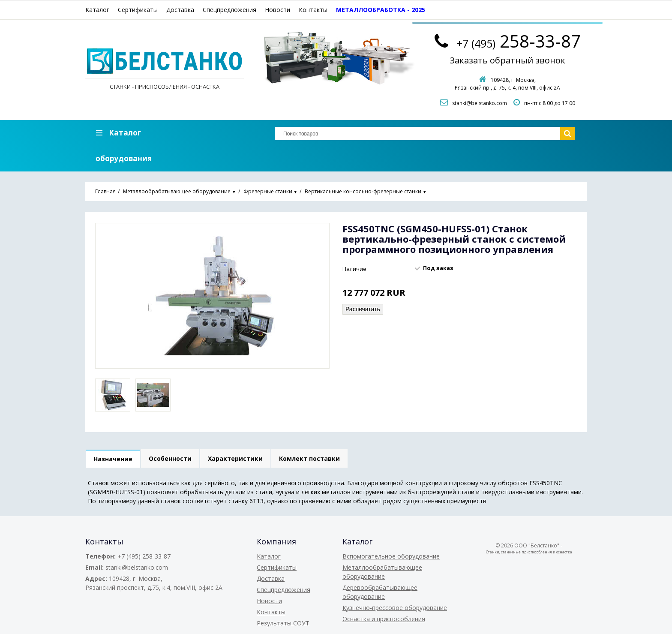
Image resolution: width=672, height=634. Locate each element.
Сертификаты (138, 10)
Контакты (313, 10)
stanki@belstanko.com (480, 103)
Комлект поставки (309, 458)
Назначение (113, 459)
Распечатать (363, 309)
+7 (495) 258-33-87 (144, 556)
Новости (277, 10)
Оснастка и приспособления (384, 619)
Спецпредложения (229, 10)
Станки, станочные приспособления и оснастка (529, 552)
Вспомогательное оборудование (391, 556)
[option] (113, 395)
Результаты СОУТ (283, 623)
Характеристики (235, 458)
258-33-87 (519, 41)
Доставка (180, 10)
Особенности (170, 458)
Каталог (97, 10)
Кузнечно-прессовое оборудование (395, 608)
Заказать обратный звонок (507, 60)
